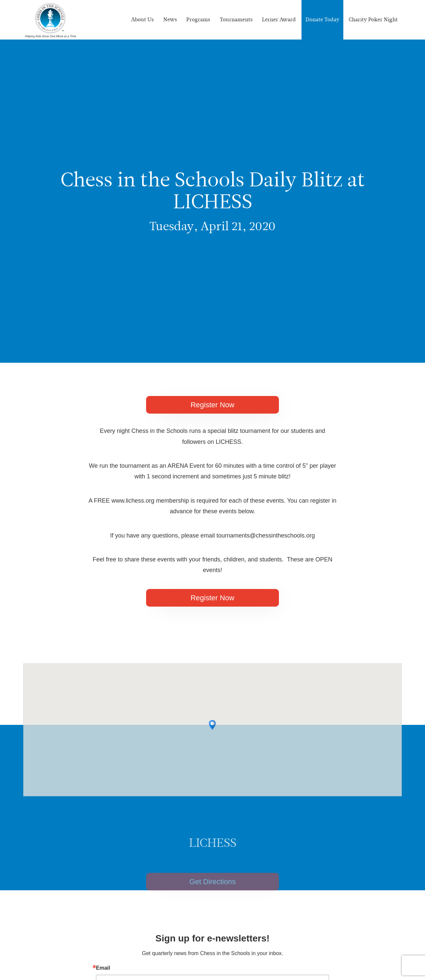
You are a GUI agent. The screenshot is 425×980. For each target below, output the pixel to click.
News (170, 19)
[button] (212, 741)
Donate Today (322, 19)
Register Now (212, 405)
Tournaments (236, 19)
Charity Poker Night (373, 19)
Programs (198, 19)
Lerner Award (279, 19)
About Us (142, 19)
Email (103, 968)
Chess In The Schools (50, 21)
